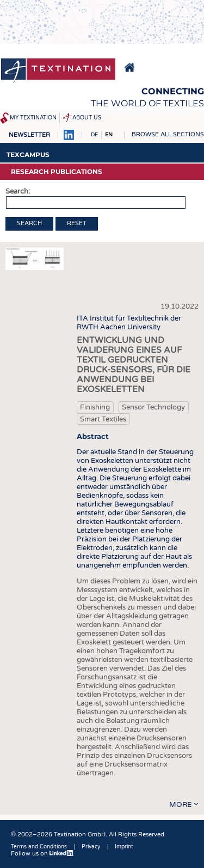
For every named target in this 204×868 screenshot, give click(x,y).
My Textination (33, 118)
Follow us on (42, 854)
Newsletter (29, 135)
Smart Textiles (103, 419)
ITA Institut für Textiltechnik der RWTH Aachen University (129, 323)
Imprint (124, 847)
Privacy (91, 847)
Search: (18, 191)
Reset (77, 223)
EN (109, 135)
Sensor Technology (153, 407)
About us (87, 118)
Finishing (95, 407)
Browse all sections (168, 134)
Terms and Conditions (39, 847)
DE (94, 135)
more (180, 805)
